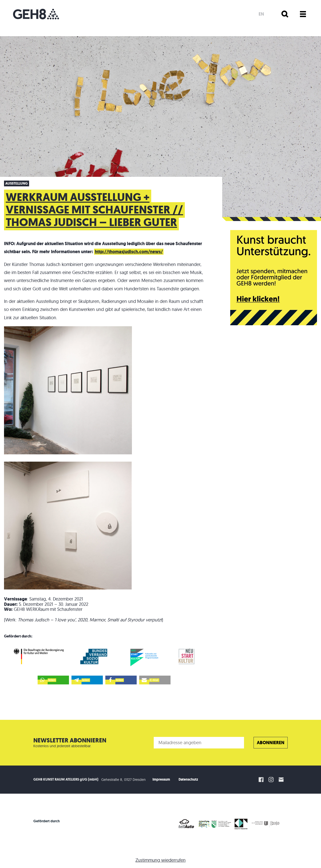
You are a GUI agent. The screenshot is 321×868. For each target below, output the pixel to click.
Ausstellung (17, 183)
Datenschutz (188, 779)
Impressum (161, 779)
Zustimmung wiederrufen (160, 860)
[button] (53, 680)
